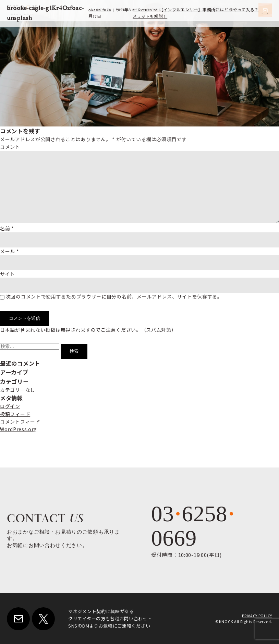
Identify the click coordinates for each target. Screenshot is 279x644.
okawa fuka (100, 10)
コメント (10, 147)
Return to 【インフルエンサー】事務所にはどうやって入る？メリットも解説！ (196, 13)
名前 (7, 228)
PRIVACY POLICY (257, 616)
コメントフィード (20, 422)
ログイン (10, 406)
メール (10, 251)
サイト (8, 274)
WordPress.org (19, 429)
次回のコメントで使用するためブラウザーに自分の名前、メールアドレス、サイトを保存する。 (114, 296)
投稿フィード (15, 414)
